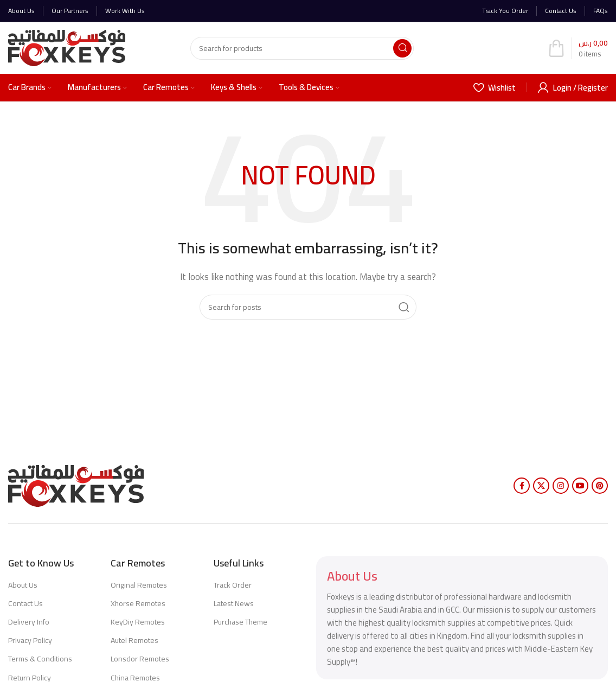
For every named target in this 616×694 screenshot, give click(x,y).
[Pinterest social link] (600, 486)
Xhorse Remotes (138, 603)
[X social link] (541, 486)
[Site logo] (67, 47)
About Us (23, 585)
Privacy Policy (30, 640)
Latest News (234, 603)
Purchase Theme (240, 622)
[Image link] (76, 485)
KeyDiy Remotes (138, 622)
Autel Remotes (134, 640)
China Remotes (135, 678)
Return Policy (30, 678)
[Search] (302, 48)
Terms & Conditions (40, 659)
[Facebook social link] (522, 486)
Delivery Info (29, 622)
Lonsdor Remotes (140, 659)
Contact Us (25, 603)
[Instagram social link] (561, 486)
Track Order (233, 585)
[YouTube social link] (580, 486)
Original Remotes (139, 585)
